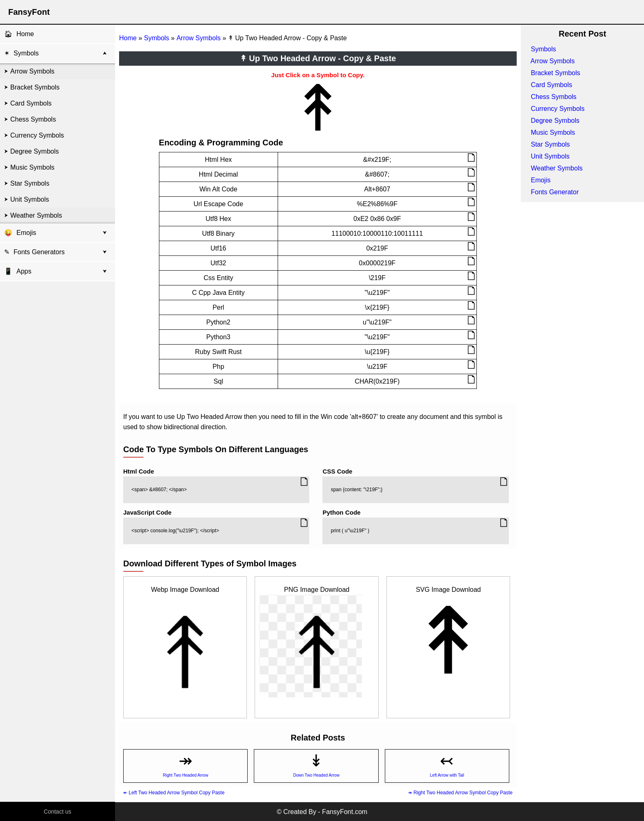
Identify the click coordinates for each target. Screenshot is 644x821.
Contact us (58, 812)
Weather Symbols (36, 215)
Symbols (26, 53)
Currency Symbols (37, 135)
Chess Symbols (33, 119)
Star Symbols (30, 183)
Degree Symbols (34, 151)
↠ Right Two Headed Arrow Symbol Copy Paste (460, 793)
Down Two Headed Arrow (316, 775)
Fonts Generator (555, 192)
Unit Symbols (30, 199)
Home (25, 34)
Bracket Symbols (35, 87)
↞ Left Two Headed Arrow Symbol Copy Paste (174, 793)
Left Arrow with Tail (447, 775)
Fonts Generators (39, 252)
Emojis (26, 233)
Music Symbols (32, 167)
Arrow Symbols (32, 71)
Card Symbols (31, 103)
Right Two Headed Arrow (185, 775)
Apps (18, 271)
